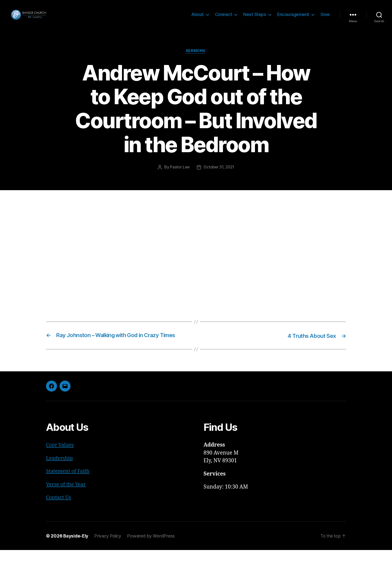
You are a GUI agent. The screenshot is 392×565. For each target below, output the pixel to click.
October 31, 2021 (219, 175)
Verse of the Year (67, 499)
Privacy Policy (109, 551)
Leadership (60, 473)
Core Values (60, 460)
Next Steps (255, 18)
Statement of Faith (69, 486)
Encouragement (293, 18)
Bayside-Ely (76, 551)
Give (325, 18)
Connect (224, 18)
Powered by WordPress (154, 551)
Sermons (196, 59)
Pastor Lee (179, 175)
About (197, 18)
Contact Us (59, 513)
